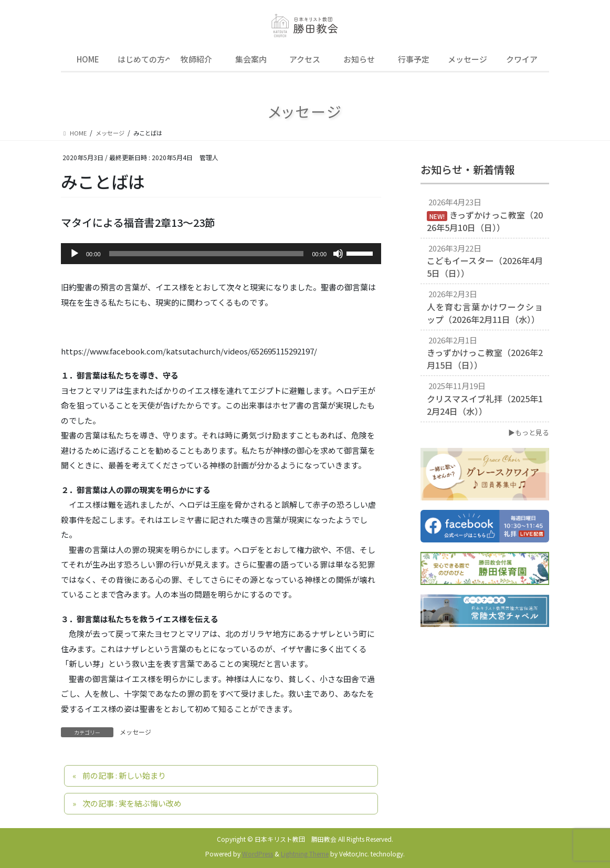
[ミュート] (338, 254)
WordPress (257, 854)
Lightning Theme (305, 854)
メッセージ (135, 732)
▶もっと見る (529, 432)
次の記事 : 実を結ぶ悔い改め (132, 803)
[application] (221, 254)
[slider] (207, 254)
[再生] (75, 254)
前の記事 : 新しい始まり (124, 775)
